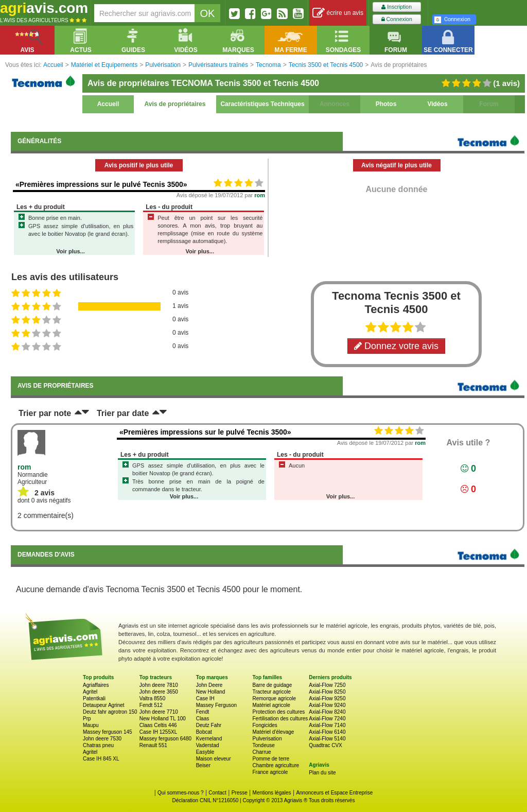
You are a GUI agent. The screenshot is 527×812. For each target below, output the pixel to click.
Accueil (108, 104)
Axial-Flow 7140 (327, 725)
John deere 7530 (102, 739)
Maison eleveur (214, 759)
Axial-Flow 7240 (327, 719)
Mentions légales (272, 793)
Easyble (205, 752)
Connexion (397, 19)
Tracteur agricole (271, 692)
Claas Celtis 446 (158, 725)
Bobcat (204, 732)
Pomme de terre (271, 759)
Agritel (90, 692)
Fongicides (265, 725)
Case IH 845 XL (101, 759)
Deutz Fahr (209, 725)
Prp (87, 719)
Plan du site (322, 773)
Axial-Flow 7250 (327, 685)
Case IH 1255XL (158, 732)
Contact (217, 793)
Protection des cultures (278, 712)
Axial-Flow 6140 (327, 732)
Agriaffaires (96, 685)
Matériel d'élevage (273, 732)
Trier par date (123, 413)
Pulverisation (267, 739)
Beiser (203, 765)
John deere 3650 (159, 692)
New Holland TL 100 (163, 719)
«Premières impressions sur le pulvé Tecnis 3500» (101, 184)
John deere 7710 (159, 712)
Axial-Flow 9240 (327, 705)
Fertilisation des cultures (280, 719)
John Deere (209, 685)
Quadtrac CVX (325, 745)
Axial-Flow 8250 (327, 692)
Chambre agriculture (276, 765)
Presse (240, 793)
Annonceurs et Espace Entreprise (334, 793)
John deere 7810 (159, 685)
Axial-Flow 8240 (327, 712)
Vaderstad (208, 745)
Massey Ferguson (216, 705)
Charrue (261, 752)
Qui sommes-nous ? (180, 793)
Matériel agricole (271, 705)
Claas (203, 719)
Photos (386, 104)
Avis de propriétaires (175, 104)
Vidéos (437, 104)
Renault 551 (153, 745)
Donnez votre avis (396, 346)
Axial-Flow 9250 (327, 698)
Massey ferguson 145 (108, 732)
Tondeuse (263, 745)
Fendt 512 (151, 705)
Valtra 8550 (152, 698)
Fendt (203, 712)
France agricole (270, 772)
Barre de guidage (272, 685)
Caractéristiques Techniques (262, 104)
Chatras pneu (98, 745)
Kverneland (209, 739)
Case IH (205, 698)
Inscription (397, 7)
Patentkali (94, 698)
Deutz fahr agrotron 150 (110, 712)
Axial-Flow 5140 (327, 739)
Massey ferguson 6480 (165, 739)
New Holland (211, 692)
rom (260, 195)
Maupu (91, 725)
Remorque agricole (274, 698)
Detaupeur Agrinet (104, 705)
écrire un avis (338, 13)
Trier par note (45, 413)
